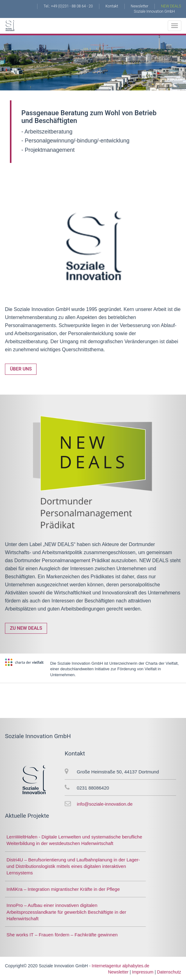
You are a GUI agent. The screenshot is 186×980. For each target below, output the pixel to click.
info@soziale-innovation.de (105, 804)
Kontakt (112, 6)
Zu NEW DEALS (26, 628)
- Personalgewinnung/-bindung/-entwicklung (75, 141)
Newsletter (140, 6)
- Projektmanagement (48, 150)
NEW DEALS (171, 6)
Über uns (21, 369)
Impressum (143, 972)
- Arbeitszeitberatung (47, 132)
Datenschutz (169, 972)
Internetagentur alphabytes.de (120, 966)
